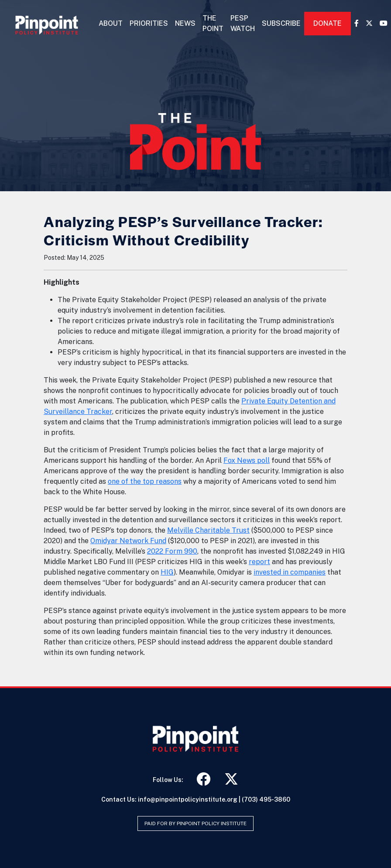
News (185, 23)
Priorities (149, 23)
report (259, 562)
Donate (328, 23)
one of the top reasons (145, 481)
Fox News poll (247, 460)
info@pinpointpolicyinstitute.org (188, 799)
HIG (167, 572)
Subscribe (281, 23)
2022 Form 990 (172, 551)
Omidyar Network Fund (128, 541)
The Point (213, 23)
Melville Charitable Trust (208, 530)
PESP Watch (243, 23)
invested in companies (290, 572)
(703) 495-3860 (266, 799)
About (111, 23)
